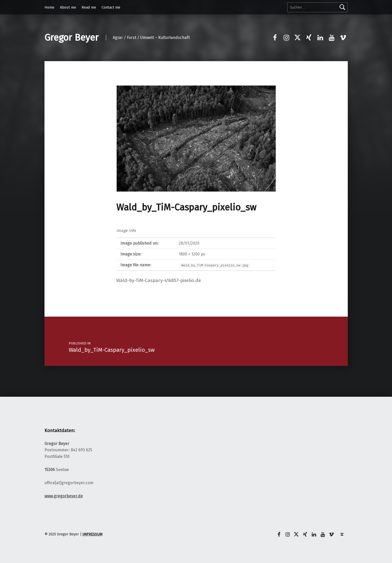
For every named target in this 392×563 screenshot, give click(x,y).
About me (68, 7)
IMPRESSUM (92, 534)
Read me (89, 7)
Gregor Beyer (72, 38)
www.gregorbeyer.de (64, 496)
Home (49, 7)
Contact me (111, 7)
